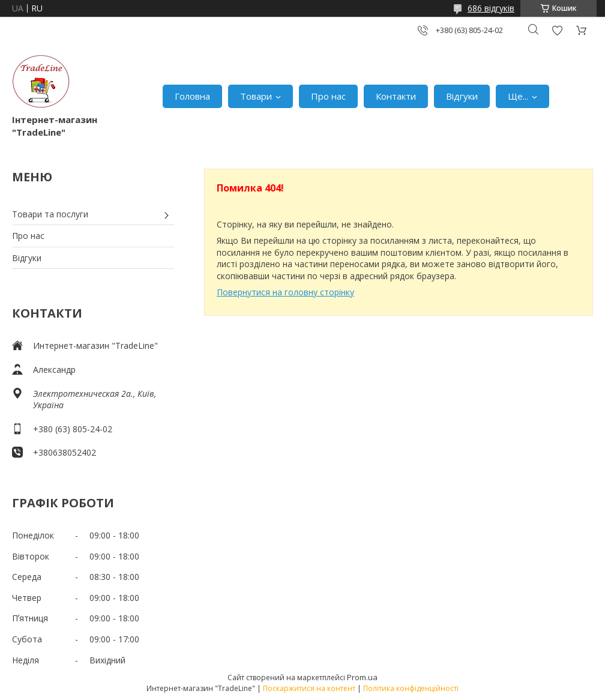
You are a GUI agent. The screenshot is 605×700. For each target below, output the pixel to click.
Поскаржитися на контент (309, 688)
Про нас (328, 96)
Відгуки (462, 96)
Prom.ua (362, 677)
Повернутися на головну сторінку (285, 292)
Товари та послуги (50, 214)
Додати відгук (557, 30)
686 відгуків (491, 8)
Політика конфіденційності (411, 688)
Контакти (396, 96)
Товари (256, 96)
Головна (192, 96)
